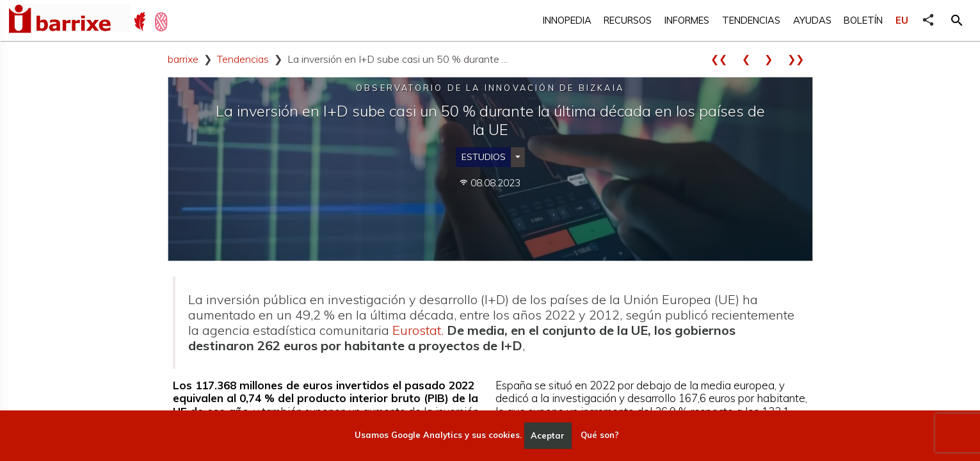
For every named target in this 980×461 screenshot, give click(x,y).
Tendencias (751, 20)
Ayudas (812, 20)
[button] (957, 20)
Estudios (484, 157)
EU (902, 20)
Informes (687, 20)
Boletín (863, 20)
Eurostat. (418, 330)
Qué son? (600, 435)
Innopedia (567, 20)
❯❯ (800, 59)
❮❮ (723, 59)
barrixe (183, 59)
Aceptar (548, 435)
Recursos (628, 20)
